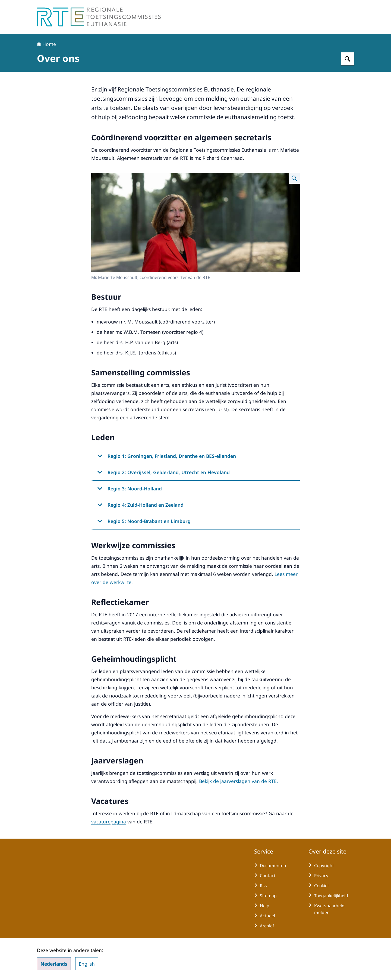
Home (46, 44)
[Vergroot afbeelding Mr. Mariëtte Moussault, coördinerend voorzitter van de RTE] (294, 178)
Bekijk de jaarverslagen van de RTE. (239, 781)
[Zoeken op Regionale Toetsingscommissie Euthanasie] (348, 59)
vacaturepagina (109, 822)
